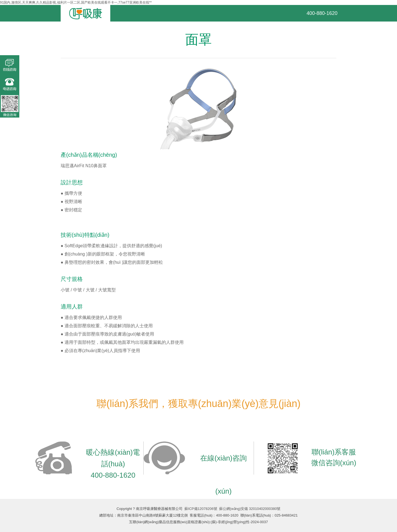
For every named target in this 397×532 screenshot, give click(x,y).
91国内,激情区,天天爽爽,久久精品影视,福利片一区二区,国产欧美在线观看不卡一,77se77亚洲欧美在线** (76, 2)
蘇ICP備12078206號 (201, 509)
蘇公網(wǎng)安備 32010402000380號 (250, 509)
